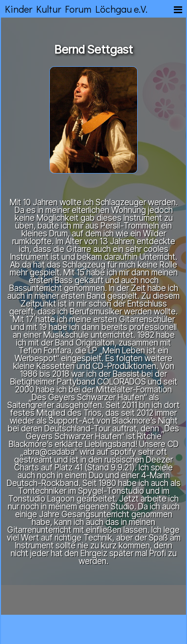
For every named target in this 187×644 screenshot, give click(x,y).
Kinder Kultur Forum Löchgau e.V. (76, 9)
